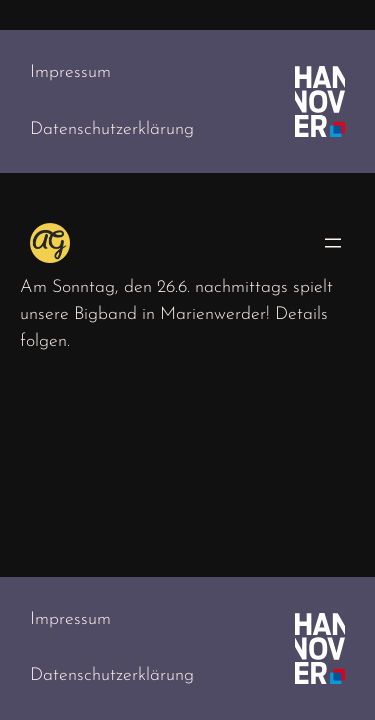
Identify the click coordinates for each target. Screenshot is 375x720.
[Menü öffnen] (333, 243)
